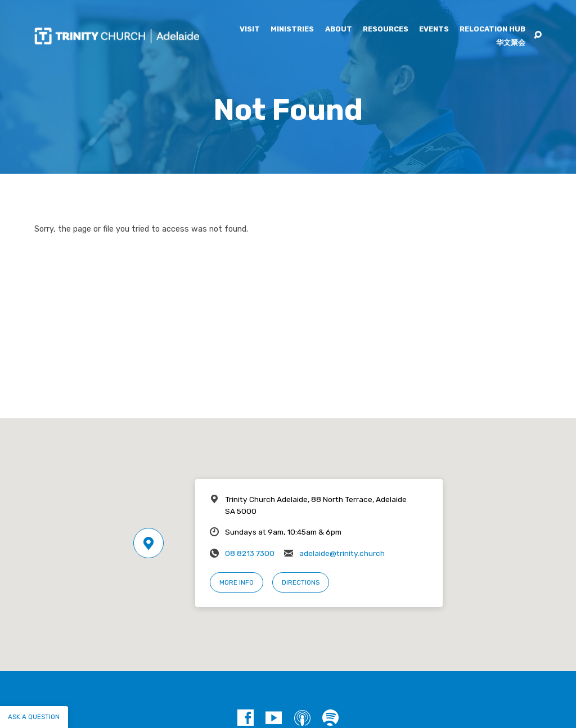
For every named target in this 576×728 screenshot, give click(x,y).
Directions (301, 582)
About (339, 30)
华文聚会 (511, 43)
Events (434, 30)
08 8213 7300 (250, 553)
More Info (237, 582)
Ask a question (34, 717)
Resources (386, 30)
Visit (250, 30)
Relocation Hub (492, 30)
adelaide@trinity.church (342, 553)
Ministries (292, 30)
